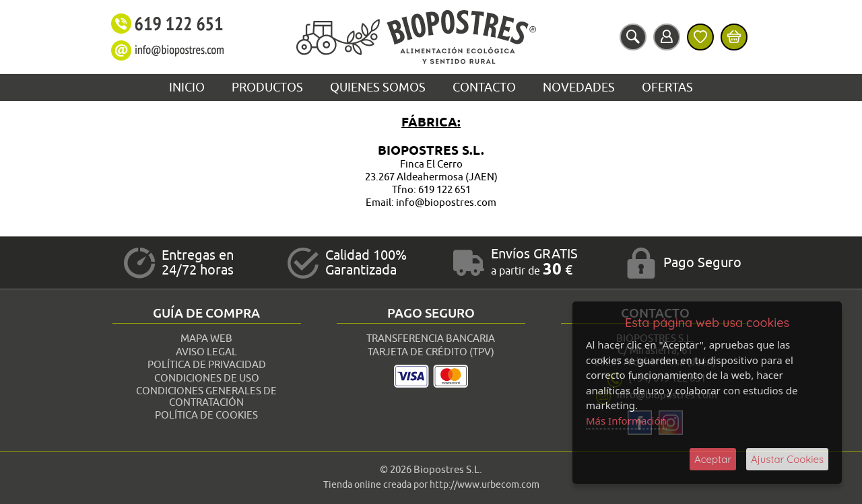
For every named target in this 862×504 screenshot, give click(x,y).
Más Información (626, 421)
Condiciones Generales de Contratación (206, 397)
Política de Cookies (206, 416)
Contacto (484, 87)
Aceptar (713, 459)
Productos (267, 87)
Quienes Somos (378, 87)
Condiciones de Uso (207, 379)
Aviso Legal (206, 352)
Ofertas (667, 87)
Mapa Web (206, 339)
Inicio (187, 87)
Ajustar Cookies (787, 459)
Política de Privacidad (207, 365)
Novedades (579, 87)
